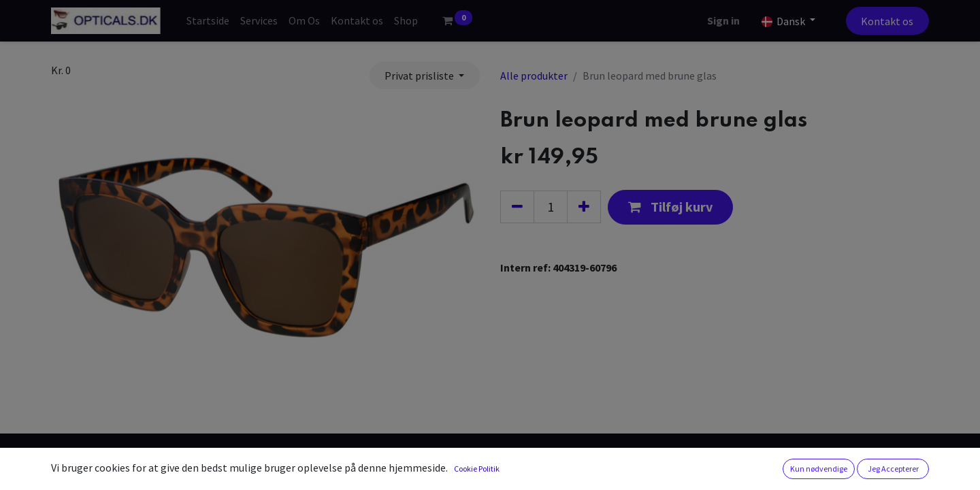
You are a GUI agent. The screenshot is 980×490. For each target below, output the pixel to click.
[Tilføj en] (584, 207)
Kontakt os (887, 21)
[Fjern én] (517, 207)
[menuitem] (208, 20)
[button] (670, 207)
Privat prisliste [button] (420, 76)
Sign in (723, 20)
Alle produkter (534, 76)
